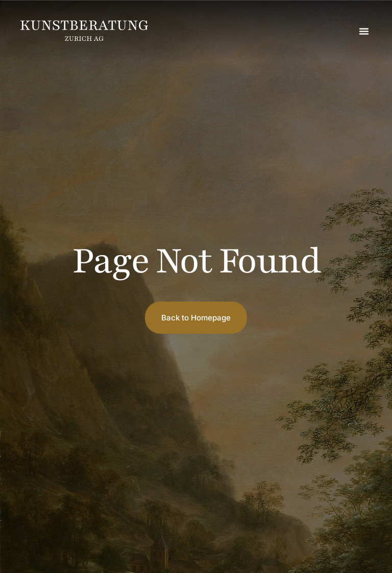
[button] (364, 31)
